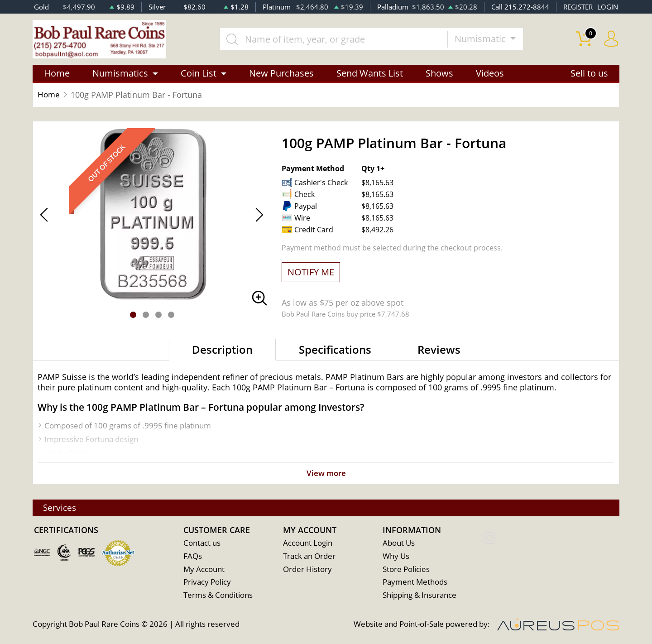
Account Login (308, 543)
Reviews (439, 350)
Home (57, 74)
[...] (335, 39)
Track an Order (309, 556)
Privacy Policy (207, 583)
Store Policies (406, 570)
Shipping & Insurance (419, 596)
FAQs (193, 556)
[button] (133, 315)
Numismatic (482, 39)
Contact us (202, 543)
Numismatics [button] (120, 74)
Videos (490, 74)
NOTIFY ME (311, 272)
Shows (439, 74)
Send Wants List (370, 74)
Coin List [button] (199, 74)
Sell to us (589, 74)
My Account (204, 570)
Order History (307, 570)
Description (222, 350)
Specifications (335, 350)
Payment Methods (415, 583)
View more (326, 474)
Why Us (396, 556)
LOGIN (608, 7)
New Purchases (281, 74)
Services (61, 507)
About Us (399, 543)
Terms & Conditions (218, 596)
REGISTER (578, 7)
